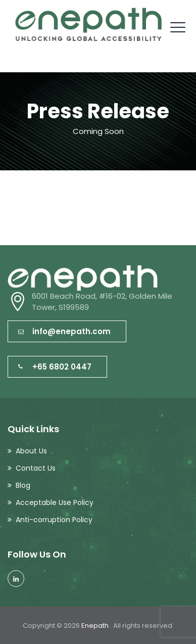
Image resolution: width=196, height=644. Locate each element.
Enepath (96, 626)
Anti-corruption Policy (54, 520)
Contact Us (36, 468)
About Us (31, 451)
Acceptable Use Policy (55, 502)
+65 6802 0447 (55, 367)
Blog (23, 485)
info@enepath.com (64, 331)
